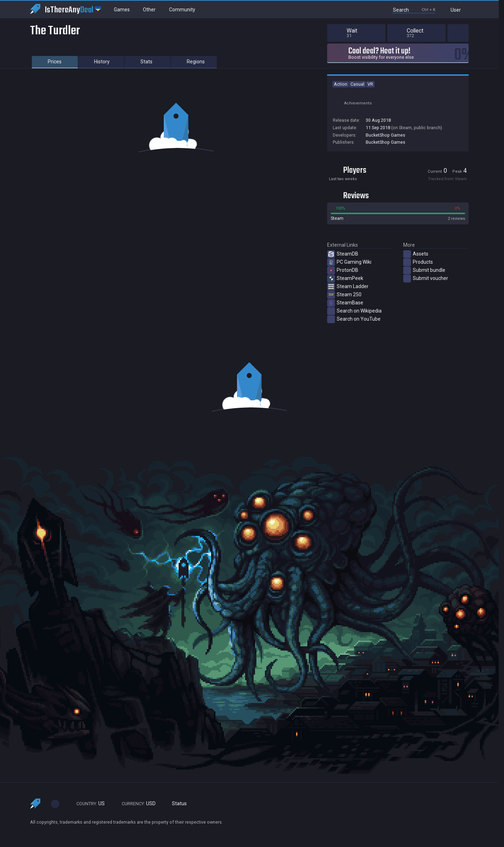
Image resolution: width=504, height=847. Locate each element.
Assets (416, 254)
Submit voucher (426, 279)
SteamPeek (345, 279)
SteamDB (343, 254)
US (87, 804)
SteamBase (345, 303)
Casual (357, 84)
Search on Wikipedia (354, 311)
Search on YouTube (354, 319)
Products (418, 262)
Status (176, 804)
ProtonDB (343, 270)
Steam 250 (344, 295)
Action (341, 84)
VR (370, 84)
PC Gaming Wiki (349, 262)
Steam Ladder (348, 287)
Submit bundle (424, 270)
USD (135, 804)
